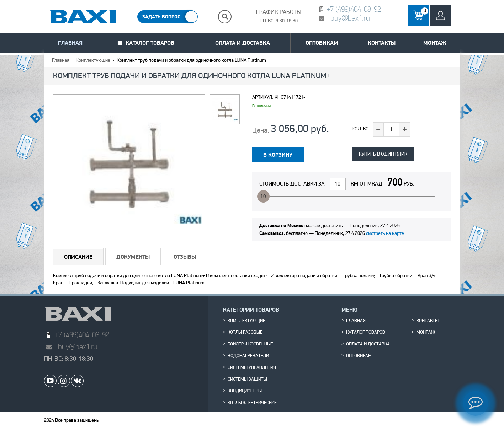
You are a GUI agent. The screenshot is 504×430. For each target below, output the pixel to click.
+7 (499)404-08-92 (354, 9)
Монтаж (435, 43)
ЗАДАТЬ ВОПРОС (161, 17)
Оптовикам (322, 43)
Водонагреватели (248, 356)
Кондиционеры (245, 391)
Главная (70, 43)
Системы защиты (247, 380)
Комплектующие (93, 61)
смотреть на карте (385, 234)
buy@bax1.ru (350, 18)
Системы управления (252, 368)
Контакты (382, 43)
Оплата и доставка (243, 43)
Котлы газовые (245, 333)
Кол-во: (361, 129)
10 (263, 197)
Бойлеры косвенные (250, 344)
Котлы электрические (252, 403)
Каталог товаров (150, 43)
